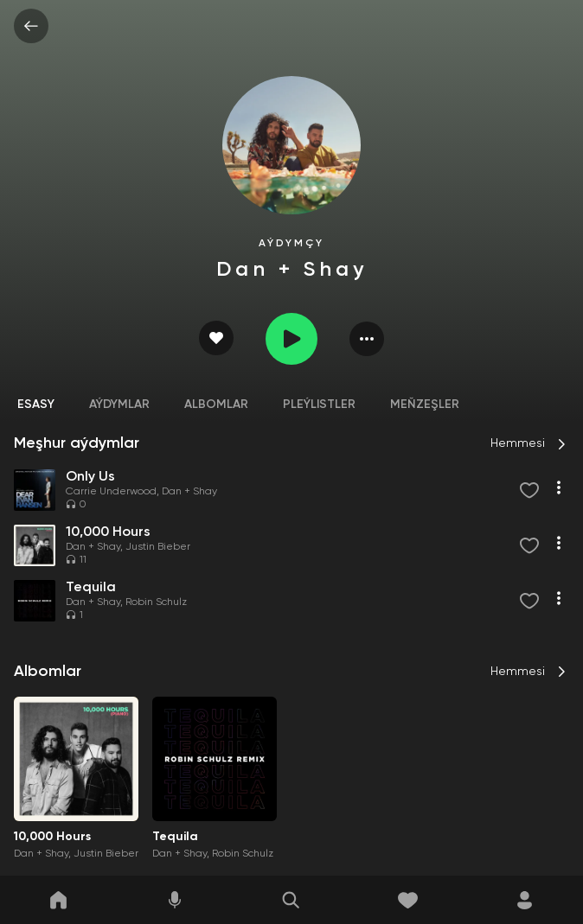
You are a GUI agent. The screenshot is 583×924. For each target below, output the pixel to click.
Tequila (175, 837)
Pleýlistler (319, 405)
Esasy (36, 405)
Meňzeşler (425, 405)
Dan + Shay (189, 492)
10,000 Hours (52, 837)
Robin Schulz (156, 602)
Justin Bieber (158, 547)
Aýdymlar (119, 405)
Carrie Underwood (111, 492)
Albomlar (216, 405)
